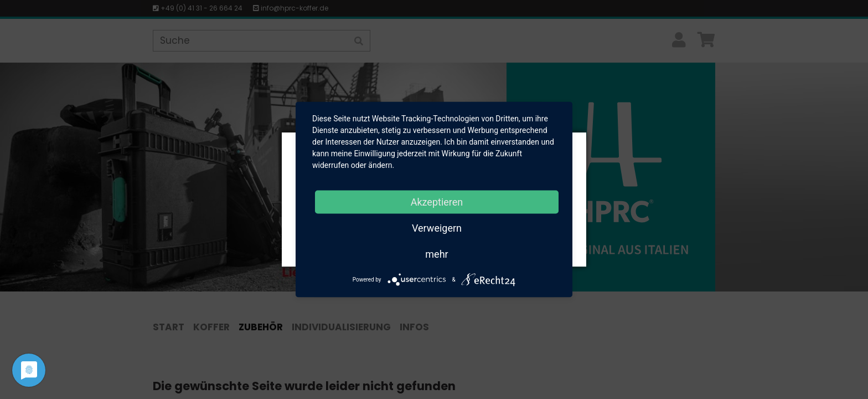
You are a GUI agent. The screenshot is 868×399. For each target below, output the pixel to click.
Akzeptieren (437, 202)
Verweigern (437, 228)
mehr (436, 254)
